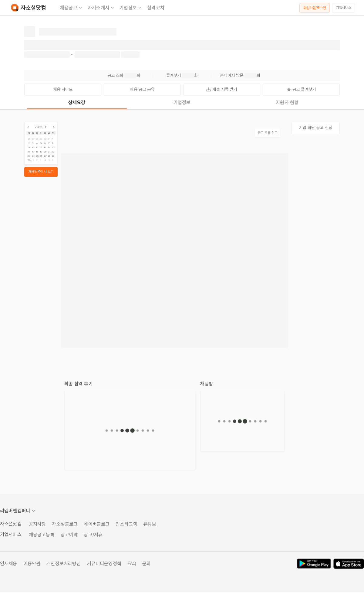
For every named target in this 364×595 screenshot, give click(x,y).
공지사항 (37, 524)
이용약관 (32, 564)
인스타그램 (126, 524)
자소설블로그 (65, 524)
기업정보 (131, 8)
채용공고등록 (42, 535)
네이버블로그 (97, 524)
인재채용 (9, 564)
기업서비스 (344, 8)
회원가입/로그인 (315, 8)
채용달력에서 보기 (41, 172)
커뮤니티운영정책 (104, 564)
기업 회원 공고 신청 (315, 128)
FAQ (132, 564)
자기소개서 (101, 8)
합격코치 (156, 8)
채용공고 (71, 8)
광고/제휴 (93, 535)
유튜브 (150, 524)
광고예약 (69, 535)
